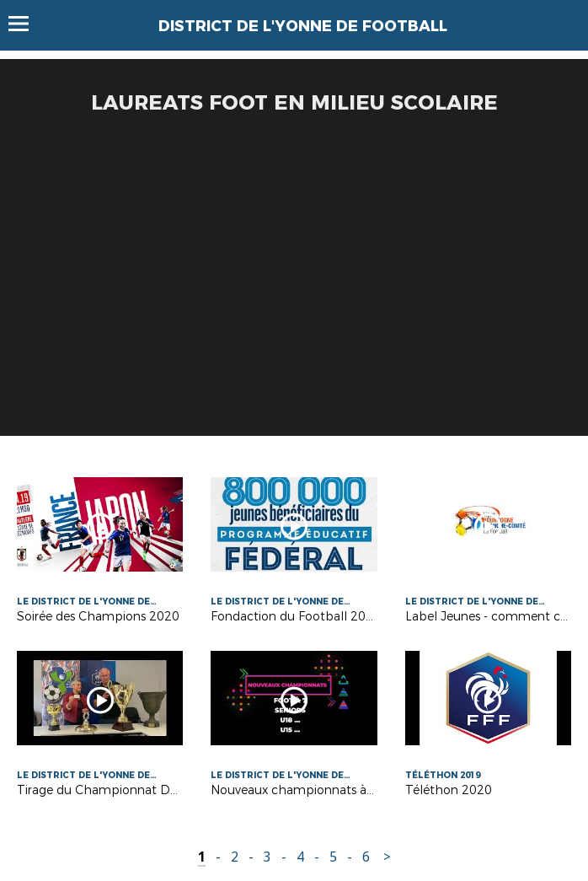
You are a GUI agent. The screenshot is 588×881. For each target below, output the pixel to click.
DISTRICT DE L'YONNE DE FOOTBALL (303, 26)
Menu (27, 24)
